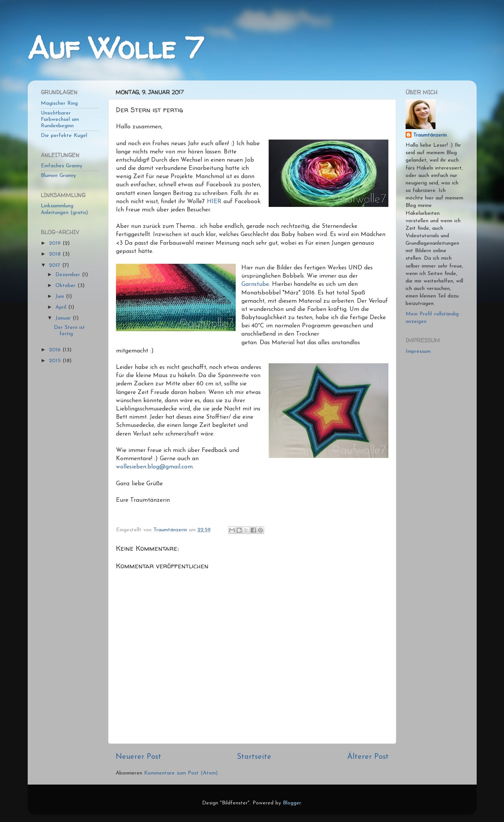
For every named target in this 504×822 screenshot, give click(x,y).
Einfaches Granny (62, 166)
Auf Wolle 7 (115, 48)
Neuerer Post (138, 757)
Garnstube (255, 284)
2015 (56, 361)
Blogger (292, 803)
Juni (61, 297)
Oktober (66, 286)
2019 (56, 243)
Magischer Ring (59, 103)
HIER (214, 202)
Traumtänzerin (430, 135)
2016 (56, 350)
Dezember (69, 275)
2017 (56, 265)
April (62, 307)
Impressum (418, 352)
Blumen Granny (58, 176)
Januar (64, 318)
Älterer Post (368, 757)
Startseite (254, 757)
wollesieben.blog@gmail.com (154, 467)
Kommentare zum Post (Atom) (181, 773)
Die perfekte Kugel (64, 136)
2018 (56, 254)
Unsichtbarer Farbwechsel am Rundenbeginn (60, 120)
